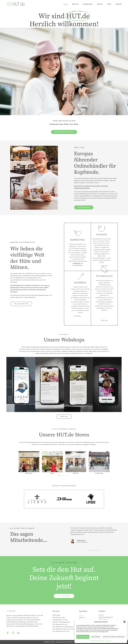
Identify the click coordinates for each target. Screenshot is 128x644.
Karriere (100, 4)
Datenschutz (102, 641)
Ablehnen (96, 637)
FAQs (109, 4)
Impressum (109, 641)
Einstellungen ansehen (114, 637)
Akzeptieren (83, 637)
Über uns (75, 4)
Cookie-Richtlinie (94, 641)
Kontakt (119, 4)
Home (66, 4)
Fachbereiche (88, 4)
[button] (124, 622)
